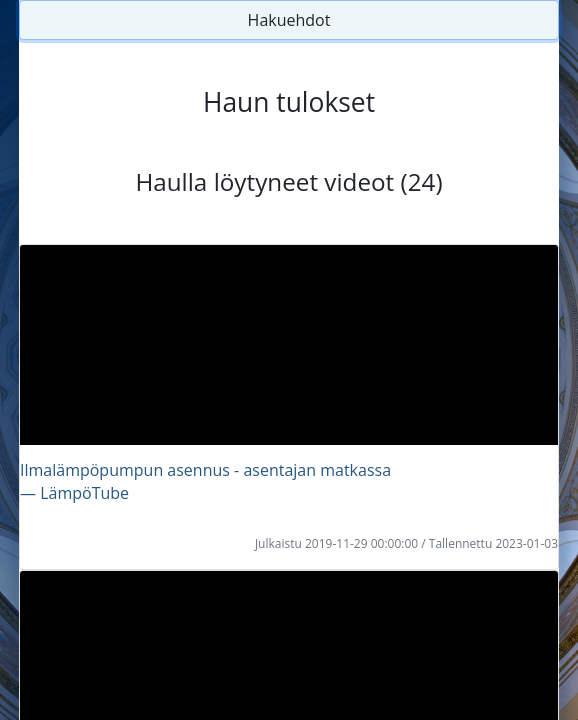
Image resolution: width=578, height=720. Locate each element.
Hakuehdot (289, 20)
